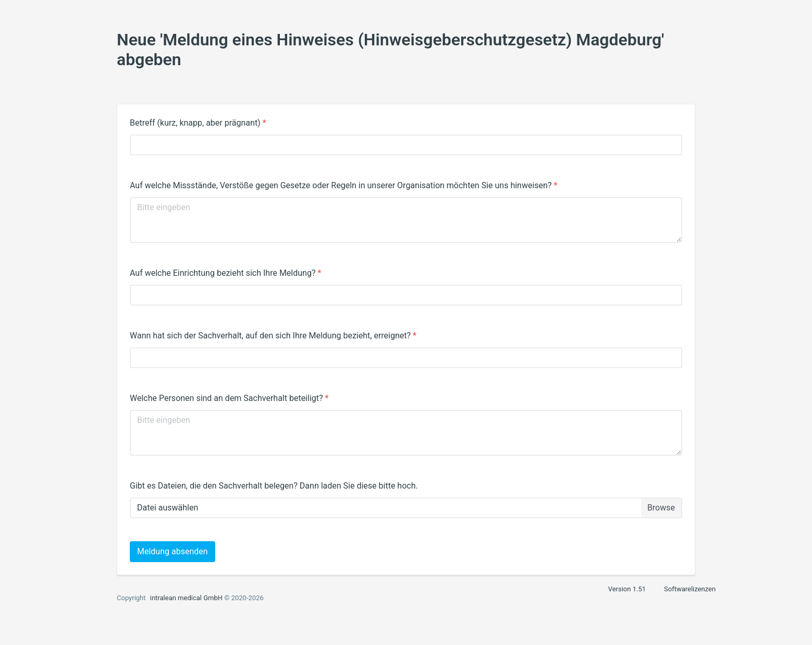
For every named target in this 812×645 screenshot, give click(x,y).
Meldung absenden (173, 551)
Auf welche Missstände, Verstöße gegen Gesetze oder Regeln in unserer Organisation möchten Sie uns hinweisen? (343, 185)
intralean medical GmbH (186, 598)
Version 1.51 (627, 589)
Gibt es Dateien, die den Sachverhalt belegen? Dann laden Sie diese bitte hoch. (274, 486)
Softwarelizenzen (690, 589)
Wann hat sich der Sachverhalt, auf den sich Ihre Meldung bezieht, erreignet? (273, 336)
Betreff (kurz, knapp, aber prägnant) (198, 123)
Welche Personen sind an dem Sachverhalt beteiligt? (229, 398)
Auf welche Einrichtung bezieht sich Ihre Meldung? (225, 273)
